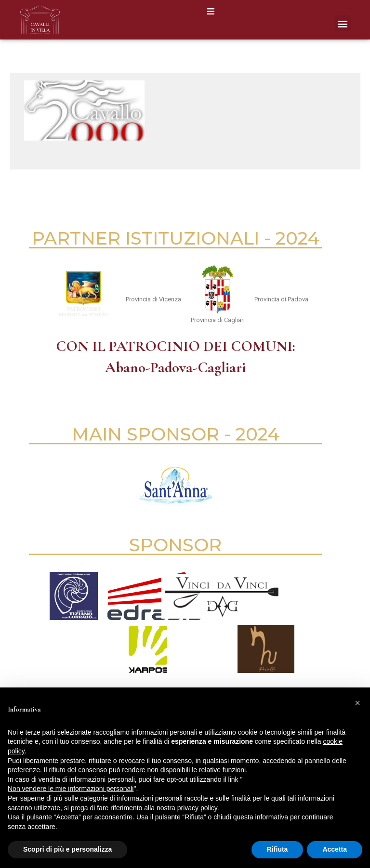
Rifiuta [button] (277, 849)
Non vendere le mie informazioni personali (71, 789)
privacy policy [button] (197, 808)
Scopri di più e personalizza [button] (67, 849)
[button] (211, 11)
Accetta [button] (335, 849)
